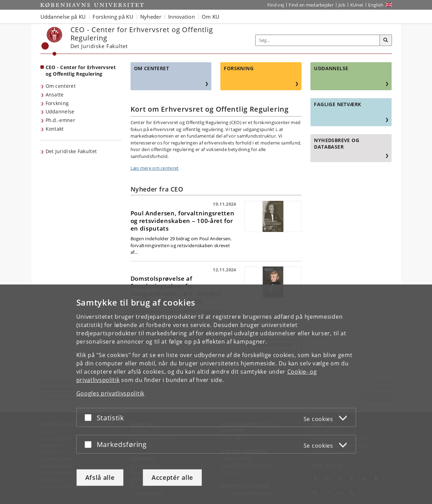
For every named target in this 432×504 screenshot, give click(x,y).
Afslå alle (100, 477)
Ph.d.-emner (60, 120)
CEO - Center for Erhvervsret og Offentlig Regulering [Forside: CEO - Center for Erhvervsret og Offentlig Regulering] (81, 71)
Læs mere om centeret (155, 168)
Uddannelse (60, 111)
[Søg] (386, 40)
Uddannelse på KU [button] (63, 17)
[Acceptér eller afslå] (90, 417)
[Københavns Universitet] (52, 41)
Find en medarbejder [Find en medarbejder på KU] (311, 5)
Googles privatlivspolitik (111, 393)
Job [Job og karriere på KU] (342, 5)
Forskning (57, 103)
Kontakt (55, 129)
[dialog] (216, 394)
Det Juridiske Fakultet (71, 151)
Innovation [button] (181, 17)
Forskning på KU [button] (113, 17)
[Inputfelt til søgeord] (318, 40)
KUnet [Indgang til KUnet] (357, 5)
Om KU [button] (211, 17)
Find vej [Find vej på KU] (276, 5)
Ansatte (55, 95)
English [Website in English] (376, 5)
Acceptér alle (172, 477)
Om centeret (61, 86)
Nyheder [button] (151, 17)
